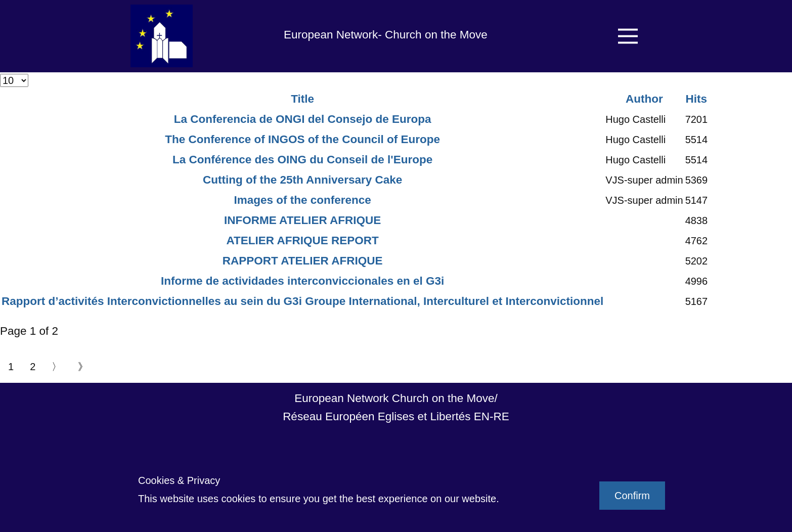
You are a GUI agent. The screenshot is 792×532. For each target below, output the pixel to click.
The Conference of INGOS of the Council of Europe (302, 139)
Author (644, 99)
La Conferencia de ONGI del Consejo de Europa (303, 119)
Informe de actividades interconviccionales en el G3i (302, 281)
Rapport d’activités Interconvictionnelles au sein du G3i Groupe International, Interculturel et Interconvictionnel (302, 301)
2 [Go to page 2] (33, 367)
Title (302, 99)
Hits (697, 99)
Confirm (632, 496)
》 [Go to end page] (83, 367)
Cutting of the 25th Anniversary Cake (302, 180)
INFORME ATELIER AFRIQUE (302, 220)
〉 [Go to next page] (57, 367)
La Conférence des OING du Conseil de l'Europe (302, 160)
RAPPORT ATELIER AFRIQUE (303, 261)
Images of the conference (302, 200)
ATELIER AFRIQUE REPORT (302, 240)
